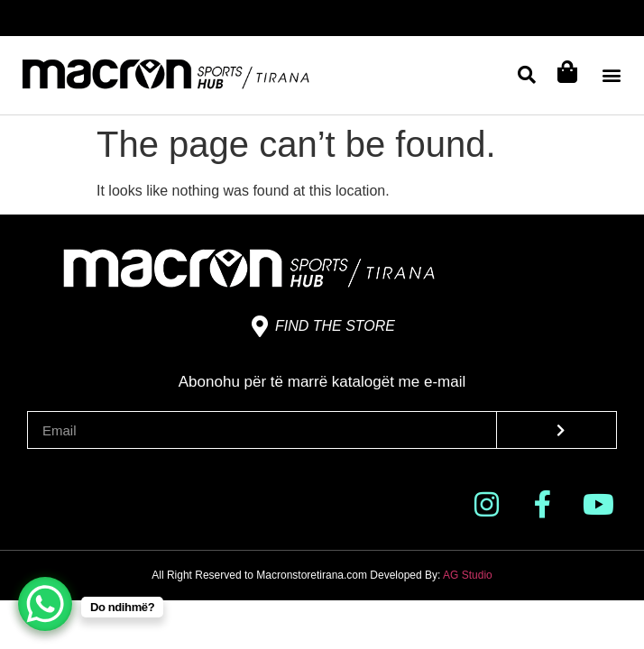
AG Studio (468, 575)
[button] (526, 75)
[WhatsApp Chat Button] (45, 604)
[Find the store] (260, 326)
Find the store (335, 326)
